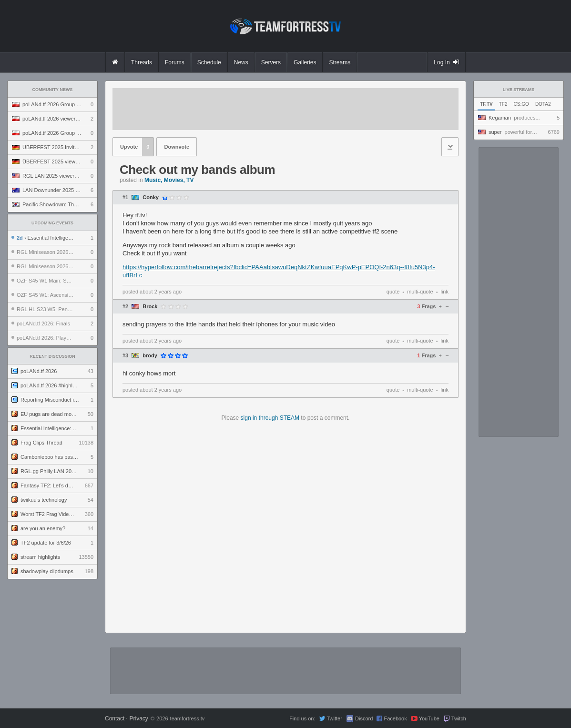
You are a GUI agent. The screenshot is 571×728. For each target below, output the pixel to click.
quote (393, 292)
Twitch (459, 718)
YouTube (429, 718)
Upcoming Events (52, 223)
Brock (150, 307)
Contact (115, 718)
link (444, 292)
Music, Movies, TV (169, 180)
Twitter (334, 718)
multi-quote (420, 292)
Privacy (138, 718)
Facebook (395, 718)
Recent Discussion (52, 356)
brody (150, 356)
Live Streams (519, 90)
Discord (364, 718)
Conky (151, 197)
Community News (53, 90)
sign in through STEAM (270, 418)
